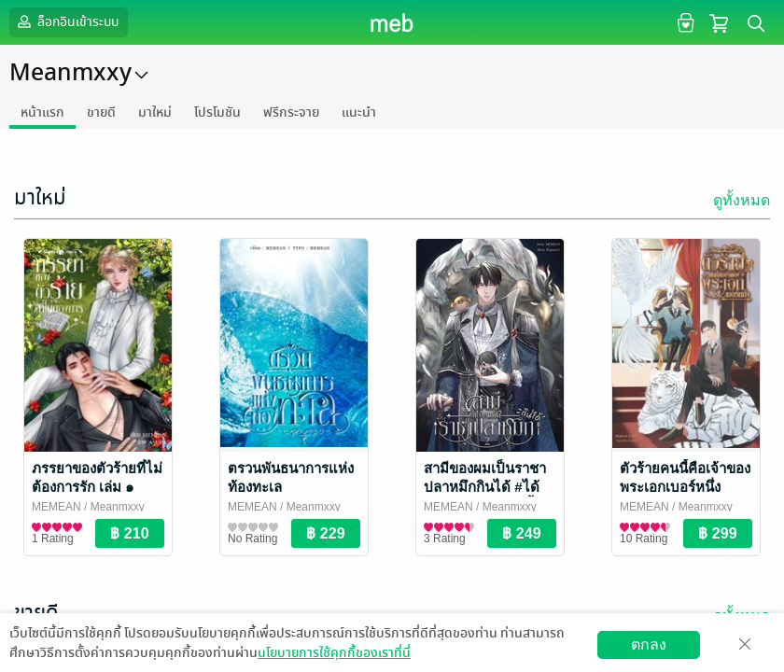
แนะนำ (359, 112)
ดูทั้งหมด (742, 200)
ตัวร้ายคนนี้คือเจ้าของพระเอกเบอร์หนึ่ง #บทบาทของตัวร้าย (685, 487)
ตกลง (649, 644)
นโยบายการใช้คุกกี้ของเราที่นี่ (334, 653)
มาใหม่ (155, 112)
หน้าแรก (42, 112)
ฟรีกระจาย (291, 112)
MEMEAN (56, 507)
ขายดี (101, 112)
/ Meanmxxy (113, 507)
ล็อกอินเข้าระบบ (66, 21)
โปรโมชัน (217, 112)
